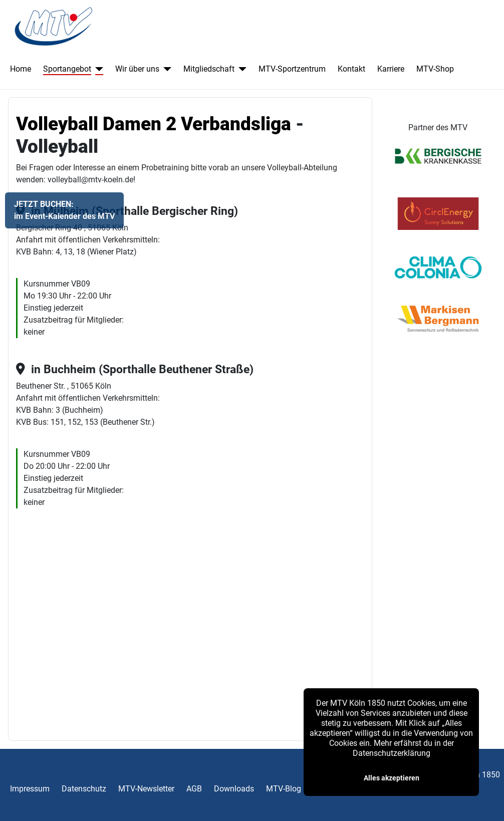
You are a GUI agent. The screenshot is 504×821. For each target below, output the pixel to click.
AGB (194, 789)
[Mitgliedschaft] (240, 69)
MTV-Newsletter (146, 789)
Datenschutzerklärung (392, 753)
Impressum (30, 789)
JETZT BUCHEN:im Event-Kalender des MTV (64, 210)
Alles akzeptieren (392, 778)
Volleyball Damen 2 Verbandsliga (154, 124)
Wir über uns (137, 69)
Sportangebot (67, 69)
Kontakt (351, 69)
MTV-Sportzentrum (292, 69)
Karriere (391, 69)
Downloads (234, 789)
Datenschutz (84, 789)
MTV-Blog (284, 789)
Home (21, 69)
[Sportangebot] (97, 69)
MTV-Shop (435, 69)
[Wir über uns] (165, 69)
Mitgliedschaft (209, 69)
